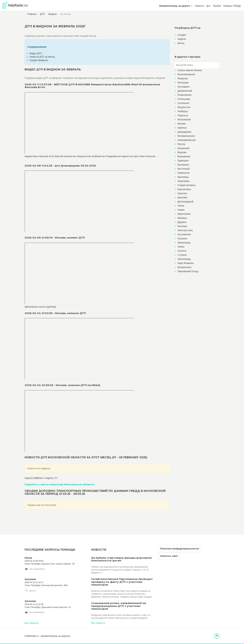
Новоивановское (187, 140)
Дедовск (182, 222)
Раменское (184, 173)
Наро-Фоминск (186, 263)
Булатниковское (186, 74)
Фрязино (182, 218)
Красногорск (184, 189)
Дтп (208, 6)
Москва (182, 124)
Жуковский (184, 148)
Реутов (181, 144)
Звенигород (184, 243)
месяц (181, 43)
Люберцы (183, 111)
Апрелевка (184, 181)
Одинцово (183, 161)
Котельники (184, 99)
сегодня (182, 35)
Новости (199, 6)
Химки (181, 210)
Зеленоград (184, 259)
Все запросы (32, 623)
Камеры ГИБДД (232, 6)
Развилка (183, 78)
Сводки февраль (39, 60)
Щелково (182, 197)
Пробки (217, 6)
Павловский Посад (188, 271)
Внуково (182, 152)
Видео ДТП (36, 53)
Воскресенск (184, 267)
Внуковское (184, 156)
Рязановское (185, 95)
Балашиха (183, 165)
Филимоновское (186, 136)
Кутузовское (184, 234)
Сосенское (183, 103)
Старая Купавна (187, 185)
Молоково (183, 83)
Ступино (182, 255)
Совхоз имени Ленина (190, 70)
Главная (32, 14)
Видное (53, 14)
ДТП (42, 14)
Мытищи (182, 226)
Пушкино (182, 238)
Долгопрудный (185, 202)
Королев (182, 193)
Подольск (183, 115)
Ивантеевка (184, 214)
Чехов (181, 206)
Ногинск (182, 251)
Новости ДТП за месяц (42, 57)
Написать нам (169, 556)
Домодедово (184, 132)
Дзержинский (185, 91)
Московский (184, 119)
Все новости (98, 623)
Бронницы (183, 177)
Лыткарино (184, 87)
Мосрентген (184, 107)
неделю (182, 39)
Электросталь (185, 230)
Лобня (181, 247)
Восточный (184, 169)
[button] (176, 6)
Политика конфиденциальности (180, 549)
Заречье (182, 128)
